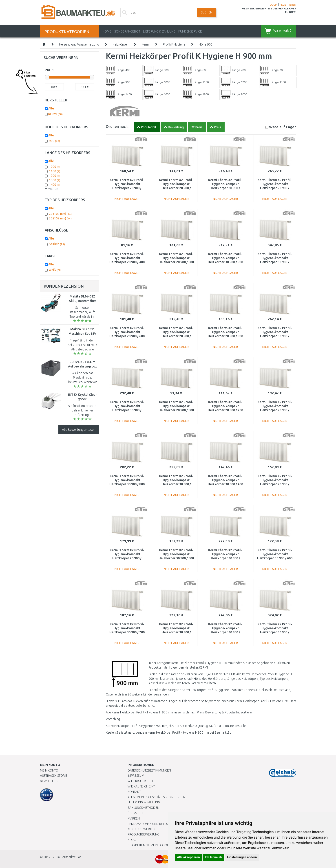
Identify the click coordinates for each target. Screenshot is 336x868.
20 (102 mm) (60, 214)
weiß (55, 270)
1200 (55, 176)
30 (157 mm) (60, 218)
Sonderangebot (127, 31)
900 (54, 141)
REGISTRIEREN (288, 5)
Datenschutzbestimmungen (149, 770)
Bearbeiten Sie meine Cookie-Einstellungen (161, 845)
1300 (55, 180)
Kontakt (134, 792)
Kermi (145, 44)
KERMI (55, 114)
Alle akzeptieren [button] (188, 857)
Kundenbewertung (143, 829)
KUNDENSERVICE (190, 31)
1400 (55, 185)
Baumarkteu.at (71, 857)
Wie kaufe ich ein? (141, 786)
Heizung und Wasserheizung (79, 44)
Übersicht (135, 813)
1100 (55, 171)
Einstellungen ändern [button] (242, 857)
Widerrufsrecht (140, 781)
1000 (55, 167)
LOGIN (274, 5)
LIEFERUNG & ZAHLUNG (159, 31)
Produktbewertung (143, 834)
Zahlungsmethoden (143, 808)
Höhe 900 (206, 44)
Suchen (207, 12)
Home (107, 31)
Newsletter (49, 781)
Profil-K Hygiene (174, 44)
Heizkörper (120, 44)
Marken (134, 818)
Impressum (136, 776)
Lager (283, 127)
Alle (51, 108)
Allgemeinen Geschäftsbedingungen (156, 797)
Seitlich (57, 244)
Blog (132, 840)
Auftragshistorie (54, 776)
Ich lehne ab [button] (213, 857)
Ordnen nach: (117, 126)
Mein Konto (49, 770)
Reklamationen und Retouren (151, 824)
